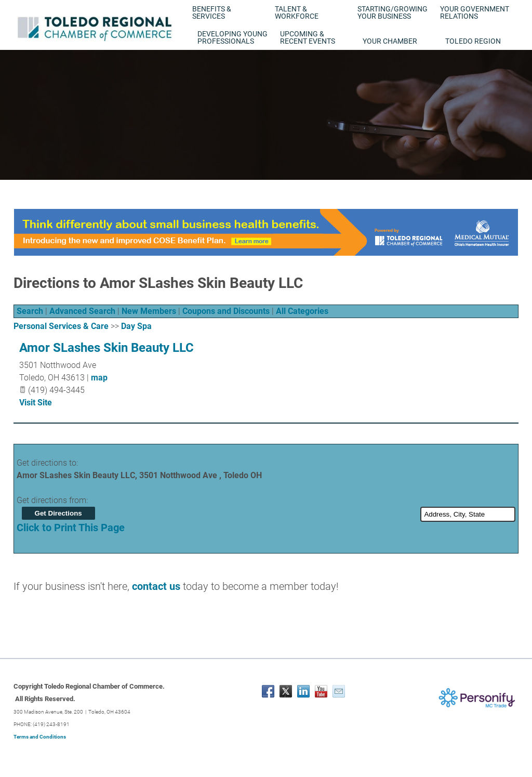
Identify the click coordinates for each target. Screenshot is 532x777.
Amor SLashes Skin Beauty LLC (107, 348)
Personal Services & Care (61, 326)
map (99, 378)
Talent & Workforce (297, 12)
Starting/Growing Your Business (393, 12)
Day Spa (136, 326)
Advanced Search (82, 311)
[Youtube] (321, 691)
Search (30, 311)
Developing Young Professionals (232, 37)
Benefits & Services (212, 12)
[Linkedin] (303, 691)
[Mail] (339, 691)
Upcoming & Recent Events (308, 37)
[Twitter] (286, 691)
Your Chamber (390, 41)
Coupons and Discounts (226, 311)
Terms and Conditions (40, 737)
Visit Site (36, 403)
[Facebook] (268, 691)
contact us (156, 586)
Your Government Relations (475, 12)
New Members (149, 311)
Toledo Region (473, 41)
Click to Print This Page (71, 528)
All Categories (302, 311)
